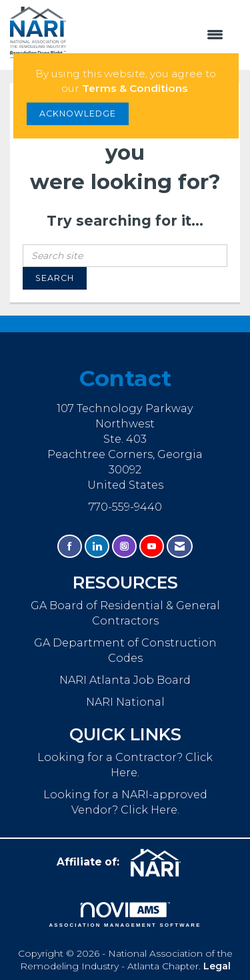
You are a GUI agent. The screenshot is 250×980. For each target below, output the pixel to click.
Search (55, 278)
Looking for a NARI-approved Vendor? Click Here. (125, 802)
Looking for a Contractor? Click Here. (125, 765)
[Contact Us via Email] (180, 546)
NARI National (125, 702)
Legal (217, 966)
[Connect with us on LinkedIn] (97, 546)
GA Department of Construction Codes (125, 650)
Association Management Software (125, 915)
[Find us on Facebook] (70, 546)
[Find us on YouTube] (152, 546)
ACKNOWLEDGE (78, 114)
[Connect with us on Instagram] (124, 546)
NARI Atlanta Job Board (125, 680)
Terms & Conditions (135, 88)
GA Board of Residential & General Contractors (125, 613)
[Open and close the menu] (151, 35)
